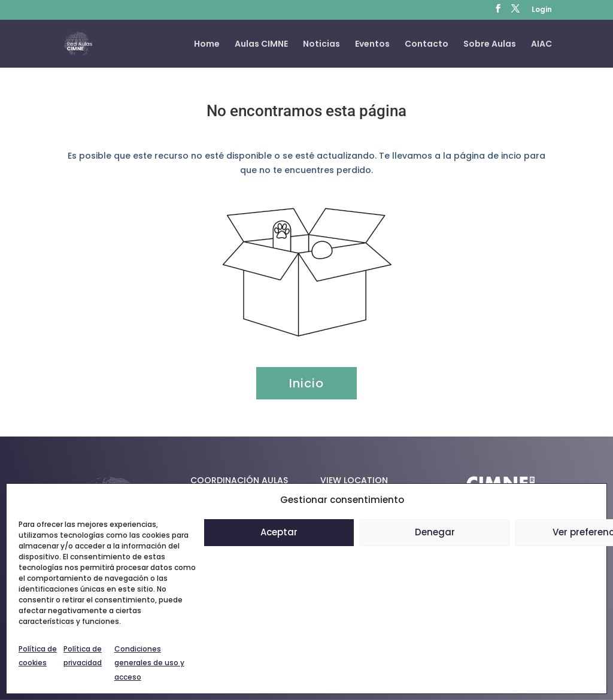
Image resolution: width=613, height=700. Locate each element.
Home (207, 45)
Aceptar (279, 532)
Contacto (427, 45)
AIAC (541, 45)
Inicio (306, 383)
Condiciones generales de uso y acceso (149, 663)
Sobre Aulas (490, 45)
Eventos (372, 45)
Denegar (435, 532)
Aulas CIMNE (261, 45)
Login (542, 10)
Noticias (321, 45)
